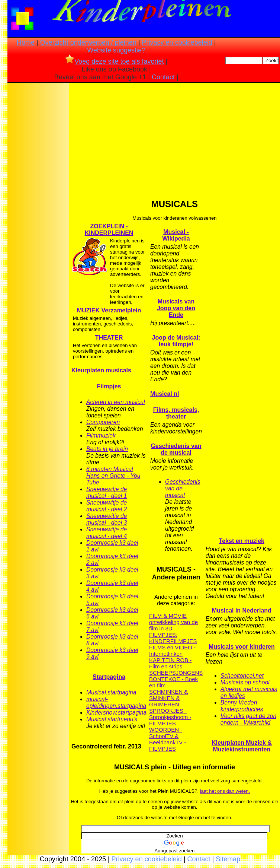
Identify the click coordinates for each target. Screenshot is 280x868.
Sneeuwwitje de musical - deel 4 (107, 533)
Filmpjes (109, 386)
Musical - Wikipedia (176, 235)
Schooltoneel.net (242, 676)
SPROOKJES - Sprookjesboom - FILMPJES (170, 717)
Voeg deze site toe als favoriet (114, 61)
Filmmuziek (101, 435)
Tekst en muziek (242, 541)
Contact (163, 77)
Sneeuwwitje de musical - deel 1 (107, 492)
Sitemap (228, 859)
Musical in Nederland (242, 611)
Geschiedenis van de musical (176, 449)
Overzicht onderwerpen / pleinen (88, 42)
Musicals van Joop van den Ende (176, 308)
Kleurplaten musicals (101, 370)
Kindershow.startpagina (116, 713)
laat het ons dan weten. (225, 791)
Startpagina (109, 677)
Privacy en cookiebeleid (177, 42)
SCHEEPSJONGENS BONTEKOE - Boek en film (176, 679)
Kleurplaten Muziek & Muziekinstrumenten (242, 746)
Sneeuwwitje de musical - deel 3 (107, 519)
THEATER (109, 338)
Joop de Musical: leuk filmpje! (176, 341)
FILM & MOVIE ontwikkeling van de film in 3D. (173, 622)
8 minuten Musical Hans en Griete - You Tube (113, 476)
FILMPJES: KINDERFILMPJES (173, 638)
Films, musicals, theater (176, 413)
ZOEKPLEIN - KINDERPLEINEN (109, 230)
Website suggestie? (116, 50)
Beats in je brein (107, 449)
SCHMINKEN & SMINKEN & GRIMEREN (168, 698)
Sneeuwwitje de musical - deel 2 (107, 506)
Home (26, 42)
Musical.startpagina (111, 692)
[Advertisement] (38, 201)
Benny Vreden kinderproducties (242, 706)
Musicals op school (245, 682)
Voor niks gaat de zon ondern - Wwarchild (248, 719)
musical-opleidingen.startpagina (116, 702)
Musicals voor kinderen (242, 647)
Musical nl (165, 394)
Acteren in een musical (116, 402)
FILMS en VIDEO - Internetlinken (172, 651)
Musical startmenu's (112, 719)
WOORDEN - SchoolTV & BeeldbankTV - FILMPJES (168, 739)
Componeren (103, 422)
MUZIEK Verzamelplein (109, 310)
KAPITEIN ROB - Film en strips (170, 663)
